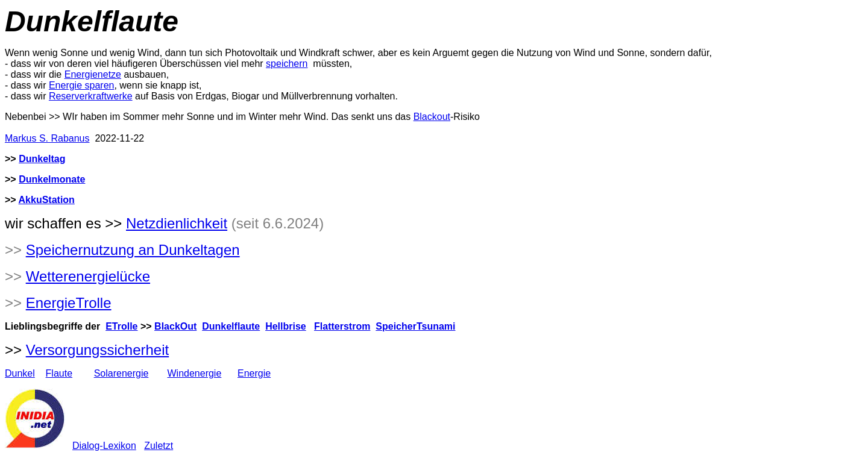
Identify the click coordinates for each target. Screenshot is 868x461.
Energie (254, 373)
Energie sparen (82, 85)
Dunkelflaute (231, 326)
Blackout (432, 117)
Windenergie (194, 373)
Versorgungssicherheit (97, 350)
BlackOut (175, 326)
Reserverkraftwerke (91, 96)
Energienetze (93, 74)
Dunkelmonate (52, 179)
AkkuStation (47, 200)
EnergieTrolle (69, 303)
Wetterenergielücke (88, 276)
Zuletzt (159, 446)
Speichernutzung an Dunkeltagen (133, 250)
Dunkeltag (42, 159)
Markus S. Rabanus (47, 138)
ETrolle (121, 326)
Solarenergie (121, 373)
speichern (287, 64)
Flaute (59, 373)
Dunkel (20, 373)
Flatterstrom (342, 326)
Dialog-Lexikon (104, 446)
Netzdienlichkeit (177, 223)
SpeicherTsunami (415, 326)
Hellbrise (286, 326)
